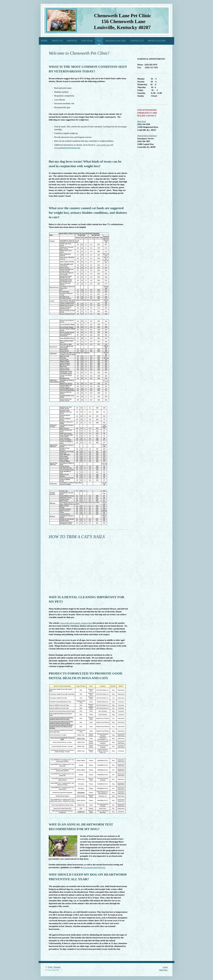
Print (49, 967)
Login (165, 967)
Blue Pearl (142, 121)
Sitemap (57, 967)
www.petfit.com (103, 145)
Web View (163, 970)
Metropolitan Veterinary (147, 136)
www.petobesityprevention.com (67, 148)
